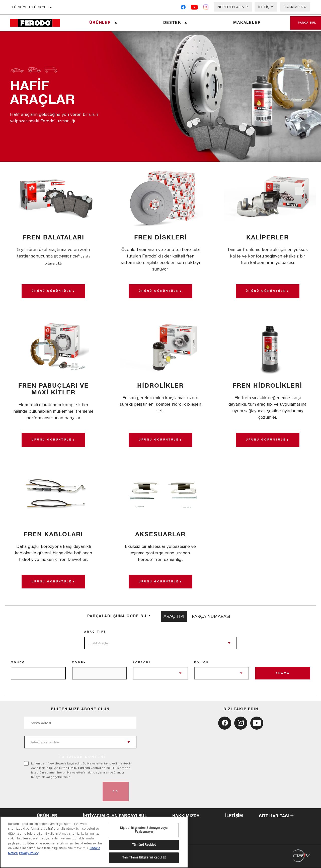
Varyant (142, 663)
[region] (94, 842)
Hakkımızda (295, 7)
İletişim (266, 7)
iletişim (234, 817)
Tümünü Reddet (144, 845)
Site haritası (276, 817)
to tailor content (83, 758)
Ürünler (99, 23)
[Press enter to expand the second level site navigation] (115, 23)
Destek (170, 23)
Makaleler (244, 23)
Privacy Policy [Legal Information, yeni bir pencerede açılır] (29, 853)
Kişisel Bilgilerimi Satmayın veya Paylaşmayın (144, 830)
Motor (201, 663)
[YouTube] (194, 8)
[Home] (38, 23)
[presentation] (62, 793)
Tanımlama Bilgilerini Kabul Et (144, 857)
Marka (18, 663)
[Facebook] (183, 8)
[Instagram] (206, 8)
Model (79, 663)
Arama (283, 674)
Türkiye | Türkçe (29, 7)
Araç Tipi (95, 633)
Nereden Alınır (233, 7)
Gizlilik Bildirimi (79, 769)
